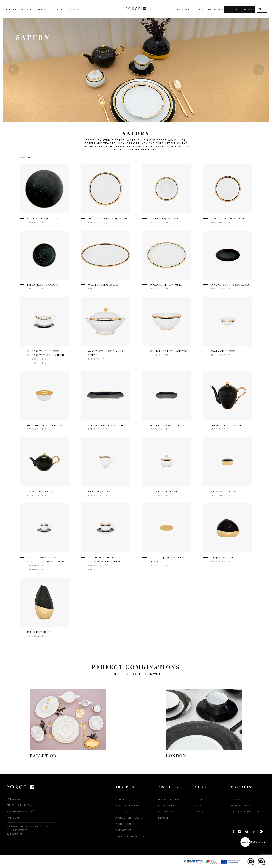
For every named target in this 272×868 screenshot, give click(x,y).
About (77, 9)
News (208, 9)
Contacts (218, 9)
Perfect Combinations (240, 9)
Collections (35, 9)
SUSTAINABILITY (185, 9)
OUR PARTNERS (124, 830)
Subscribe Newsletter (245, 812)
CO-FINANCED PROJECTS (130, 836)
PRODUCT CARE (124, 824)
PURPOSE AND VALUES (128, 805)
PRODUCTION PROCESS (129, 818)
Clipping (200, 812)
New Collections (16, 9)
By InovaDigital (15, 834)
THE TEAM (121, 812)
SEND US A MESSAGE (242, 805)
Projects (66, 9)
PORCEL (120, 799)
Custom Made (51, 9)
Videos (199, 9)
